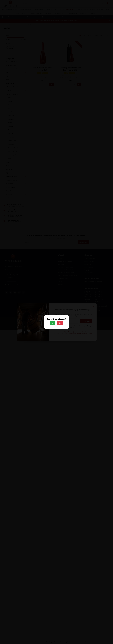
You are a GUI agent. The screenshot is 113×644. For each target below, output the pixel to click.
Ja (52, 323)
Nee (60, 323)
